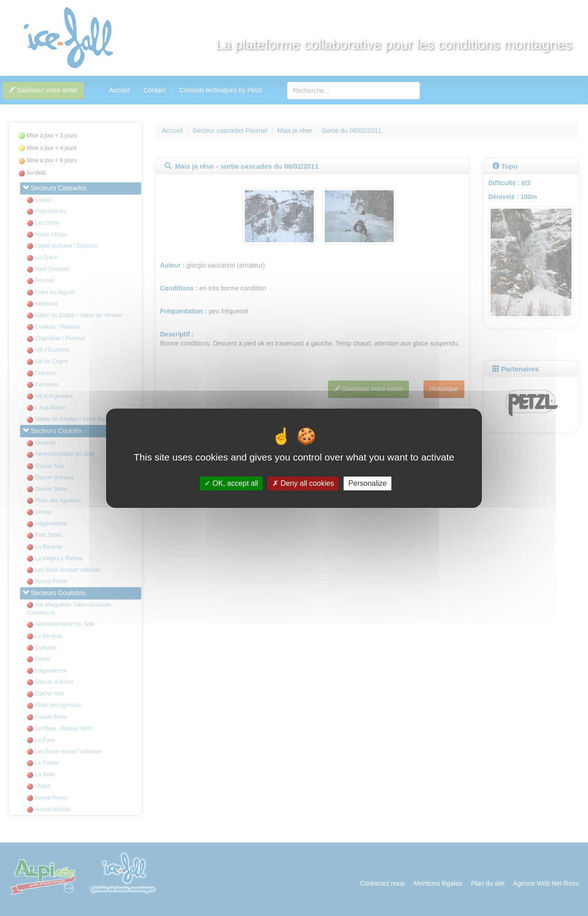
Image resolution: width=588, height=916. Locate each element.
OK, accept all (231, 483)
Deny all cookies (303, 483)
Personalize (367, 483)
